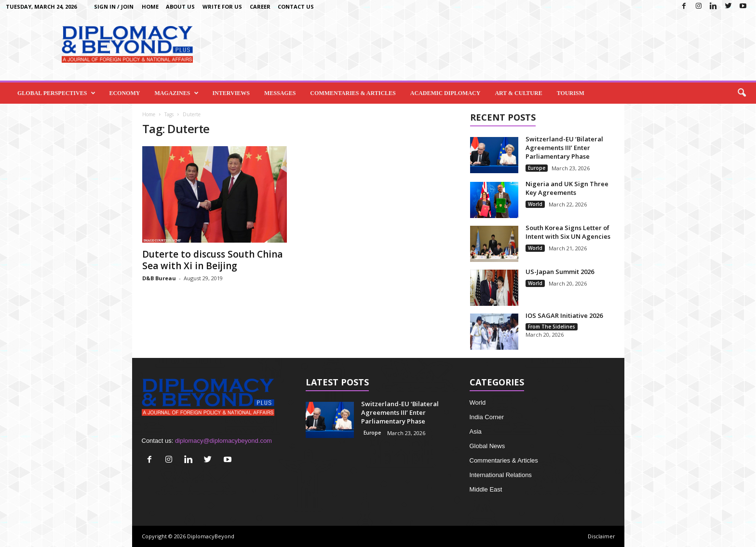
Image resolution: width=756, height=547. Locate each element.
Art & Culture (518, 93)
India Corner (487, 417)
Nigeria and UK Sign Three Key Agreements (567, 188)
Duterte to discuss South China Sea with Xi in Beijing (212, 260)
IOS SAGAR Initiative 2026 (564, 315)
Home (150, 7)
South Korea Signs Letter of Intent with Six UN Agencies (568, 232)
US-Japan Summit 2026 (560, 272)
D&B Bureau (159, 278)
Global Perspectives (56, 93)
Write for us (222, 7)
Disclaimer (601, 536)
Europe (537, 168)
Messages (280, 93)
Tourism (571, 93)
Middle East (486, 489)
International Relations (501, 475)
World (535, 204)
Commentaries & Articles (353, 93)
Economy (124, 93)
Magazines (176, 93)
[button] (742, 93)
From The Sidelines (552, 327)
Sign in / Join (114, 7)
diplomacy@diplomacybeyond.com (223, 441)
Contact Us (296, 7)
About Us (180, 7)
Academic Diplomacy (445, 93)
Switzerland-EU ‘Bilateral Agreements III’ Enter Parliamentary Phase (564, 148)
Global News (487, 446)
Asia (476, 431)
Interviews (231, 93)
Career (260, 7)
